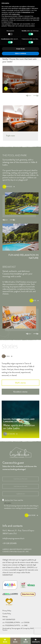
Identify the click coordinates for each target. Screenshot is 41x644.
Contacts (36, 641)
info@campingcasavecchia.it (13, 538)
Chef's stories (20, 383)
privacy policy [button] (26, 8)
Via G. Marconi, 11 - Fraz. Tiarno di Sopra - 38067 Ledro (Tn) (19, 532)
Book (5, 641)
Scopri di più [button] (20, 49)
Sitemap (5, 617)
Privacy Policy (7, 611)
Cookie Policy (7, 614)
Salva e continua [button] (20, 53)
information (8, 503)
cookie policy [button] (16, 14)
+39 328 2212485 (10, 543)
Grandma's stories (20, 392)
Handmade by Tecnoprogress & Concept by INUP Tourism (18, 629)
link (26, 570)
